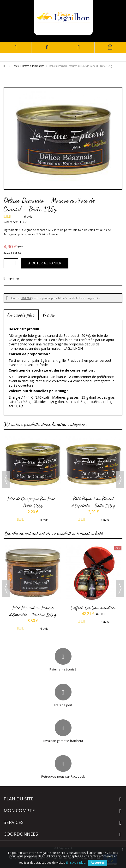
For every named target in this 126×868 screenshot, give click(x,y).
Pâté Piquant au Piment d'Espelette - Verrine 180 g (33, 611)
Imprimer (13, 278)
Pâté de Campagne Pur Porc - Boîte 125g (33, 502)
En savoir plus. (76, 863)
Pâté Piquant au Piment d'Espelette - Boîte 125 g (93, 502)
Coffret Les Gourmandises (93, 608)
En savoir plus (21, 315)
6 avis (49, 315)
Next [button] (120, 479)
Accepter (98, 863)
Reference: (11, 222)
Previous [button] (6, 479)
